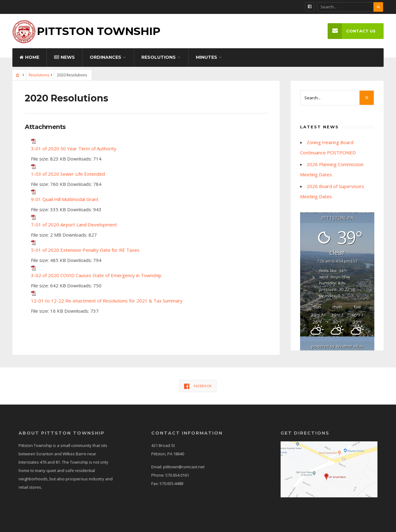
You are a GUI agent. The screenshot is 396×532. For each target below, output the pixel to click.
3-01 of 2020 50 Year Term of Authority (74, 148)
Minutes (207, 57)
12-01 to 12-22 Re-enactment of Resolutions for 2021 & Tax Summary (107, 301)
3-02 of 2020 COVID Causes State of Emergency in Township (96, 275)
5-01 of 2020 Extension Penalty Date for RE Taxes (85, 250)
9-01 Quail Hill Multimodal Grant (65, 199)
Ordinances (105, 57)
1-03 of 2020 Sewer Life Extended (68, 174)
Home (29, 57)
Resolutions (159, 57)
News (65, 57)
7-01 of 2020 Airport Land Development (74, 225)
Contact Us (352, 31)
